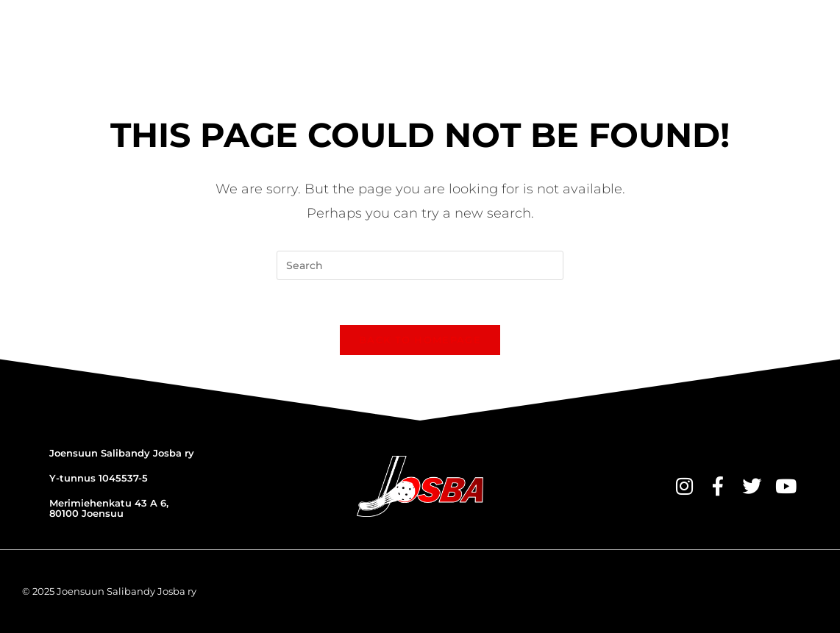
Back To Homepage (420, 340)
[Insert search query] (420, 265)
